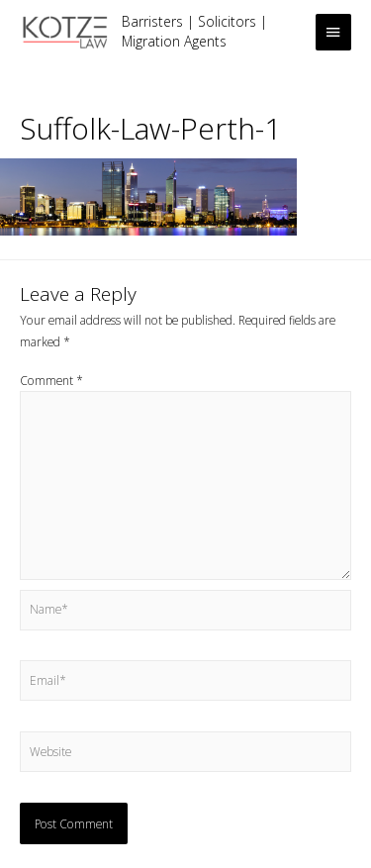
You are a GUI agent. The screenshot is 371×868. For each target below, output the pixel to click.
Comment (51, 380)
